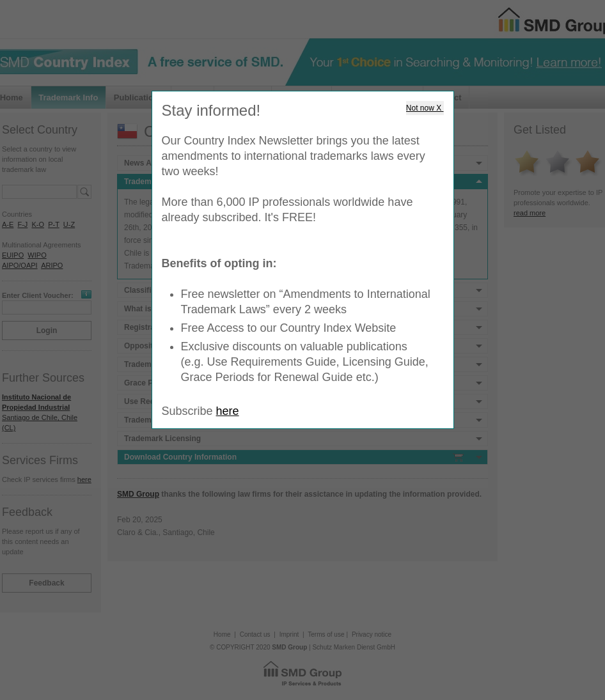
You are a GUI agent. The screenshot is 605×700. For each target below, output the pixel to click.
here (228, 411)
